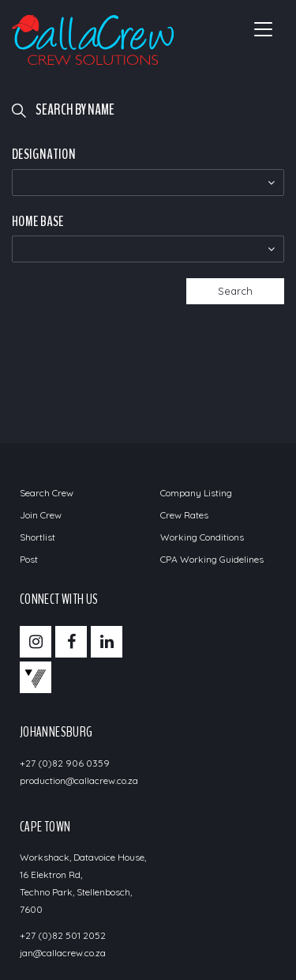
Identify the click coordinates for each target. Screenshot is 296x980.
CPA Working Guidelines (212, 559)
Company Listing (196, 493)
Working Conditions (202, 537)
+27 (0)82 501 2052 (63, 935)
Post (29, 559)
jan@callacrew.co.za (63, 953)
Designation (44, 154)
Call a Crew (93, 40)
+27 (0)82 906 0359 (65, 763)
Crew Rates (184, 515)
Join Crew (41, 515)
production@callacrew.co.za (79, 780)
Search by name (75, 110)
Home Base (37, 221)
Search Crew (47, 493)
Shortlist (37, 537)
